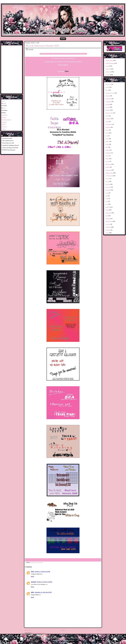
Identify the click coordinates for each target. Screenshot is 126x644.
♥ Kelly (4, 124)
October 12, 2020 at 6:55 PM (42, 571)
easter (107, 133)
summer (108, 218)
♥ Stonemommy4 (6, 120)
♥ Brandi (4, 122)
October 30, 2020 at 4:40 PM (44, 582)
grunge (107, 161)
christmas (108, 119)
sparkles (108, 207)
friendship (108, 153)
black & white (109, 113)
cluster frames (109, 60)
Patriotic (108, 96)
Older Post (99, 630)
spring (107, 210)
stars (107, 216)
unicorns (108, 224)
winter (107, 233)
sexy (107, 204)
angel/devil (108, 101)
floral (107, 147)
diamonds (108, 127)
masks (107, 66)
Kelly (32, 592)
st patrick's (108, 213)
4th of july (108, 84)
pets (107, 196)
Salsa (4, 108)
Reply (33, 576)
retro (107, 198)
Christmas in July (110, 93)
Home (63, 39)
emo (107, 136)
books (107, 116)
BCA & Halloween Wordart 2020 (42, 46)
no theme (108, 190)
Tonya (4, 103)
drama (107, 130)
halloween (36, 562)
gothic (107, 159)
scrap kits (108, 69)
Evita (32, 571)
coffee (107, 121)
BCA (31, 562)
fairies (107, 139)
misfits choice (109, 173)
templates (108, 72)
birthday (108, 110)
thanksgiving (109, 221)
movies (107, 178)
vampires (108, 230)
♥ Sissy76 (4, 127)
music (107, 181)
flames (107, 144)
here (67, 71)
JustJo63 (33, 582)
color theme (109, 124)
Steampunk (109, 99)
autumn (107, 107)
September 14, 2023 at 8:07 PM (43, 592)
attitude (107, 104)
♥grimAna (4, 115)
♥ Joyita (4, 117)
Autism (107, 87)
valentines (108, 227)
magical (108, 167)
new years (108, 187)
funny (107, 156)
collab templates (110, 63)
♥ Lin (3, 101)
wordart (41, 562)
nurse (107, 193)
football (108, 150)
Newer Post (28, 630)
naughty (108, 184)
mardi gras (108, 170)
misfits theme (109, 176)
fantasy (107, 141)
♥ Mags (4, 129)
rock (107, 201)
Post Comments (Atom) (39, 633)
